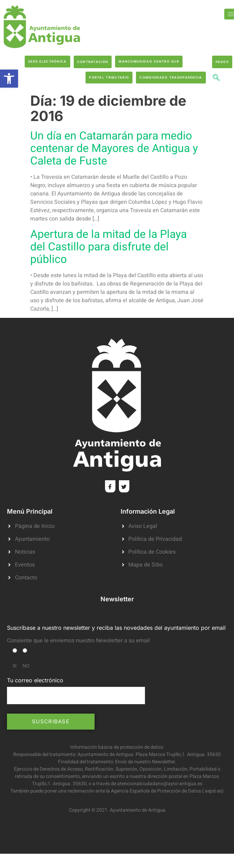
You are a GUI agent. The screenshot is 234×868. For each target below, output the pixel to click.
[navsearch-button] (216, 79)
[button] (9, 79)
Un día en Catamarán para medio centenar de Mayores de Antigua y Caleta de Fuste (114, 148)
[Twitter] (124, 486)
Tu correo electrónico (76, 690)
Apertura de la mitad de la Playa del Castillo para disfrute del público (108, 247)
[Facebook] (110, 486)
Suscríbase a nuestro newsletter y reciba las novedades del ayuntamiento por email (116, 628)
